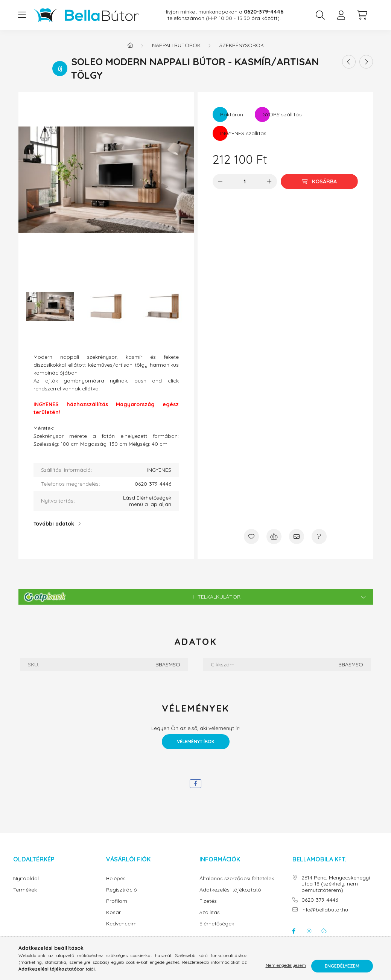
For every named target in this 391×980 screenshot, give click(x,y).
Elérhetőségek (217, 924)
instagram (309, 931)
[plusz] (269, 181)
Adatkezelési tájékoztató (230, 890)
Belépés (116, 879)
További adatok (54, 524)
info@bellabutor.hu (325, 910)
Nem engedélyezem (286, 966)
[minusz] (220, 181)
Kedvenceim (121, 924)
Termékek (25, 890)
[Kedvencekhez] (251, 536)
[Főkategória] (130, 45)
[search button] (320, 15)
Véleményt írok (196, 741)
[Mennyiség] (245, 181)
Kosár (113, 912)
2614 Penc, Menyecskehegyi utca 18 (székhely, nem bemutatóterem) (336, 884)
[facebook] (195, 784)
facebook (294, 931)
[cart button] (362, 15)
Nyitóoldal (26, 879)
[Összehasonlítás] (274, 536)
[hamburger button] (22, 15)
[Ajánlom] (297, 536)
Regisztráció (122, 890)
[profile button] (341, 15)
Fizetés (208, 901)
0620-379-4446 (320, 900)
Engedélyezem (342, 966)
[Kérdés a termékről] (319, 536)
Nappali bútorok (176, 45)
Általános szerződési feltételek (237, 879)
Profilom (117, 901)
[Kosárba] (319, 181)
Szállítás (210, 912)
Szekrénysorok (242, 45)
